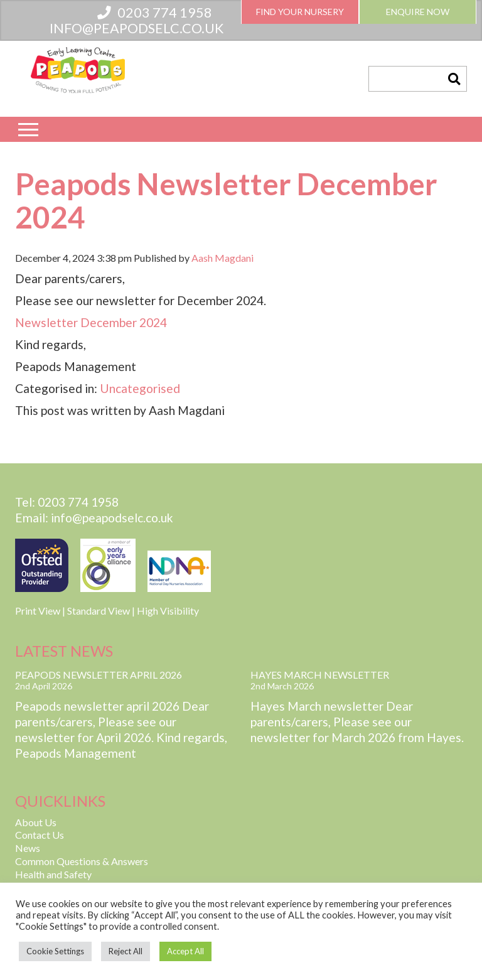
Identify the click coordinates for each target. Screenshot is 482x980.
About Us (36, 822)
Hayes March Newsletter (320, 675)
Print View (38, 611)
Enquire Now (418, 12)
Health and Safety (53, 874)
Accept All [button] (185, 951)
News (28, 848)
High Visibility (168, 611)
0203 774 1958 (155, 13)
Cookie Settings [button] (55, 951)
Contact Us (40, 835)
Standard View (99, 611)
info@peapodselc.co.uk (137, 28)
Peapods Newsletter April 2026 (99, 675)
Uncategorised (140, 388)
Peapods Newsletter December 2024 (226, 200)
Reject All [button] (126, 951)
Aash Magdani (222, 258)
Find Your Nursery (300, 12)
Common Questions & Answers (82, 861)
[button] (454, 79)
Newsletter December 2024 (91, 322)
